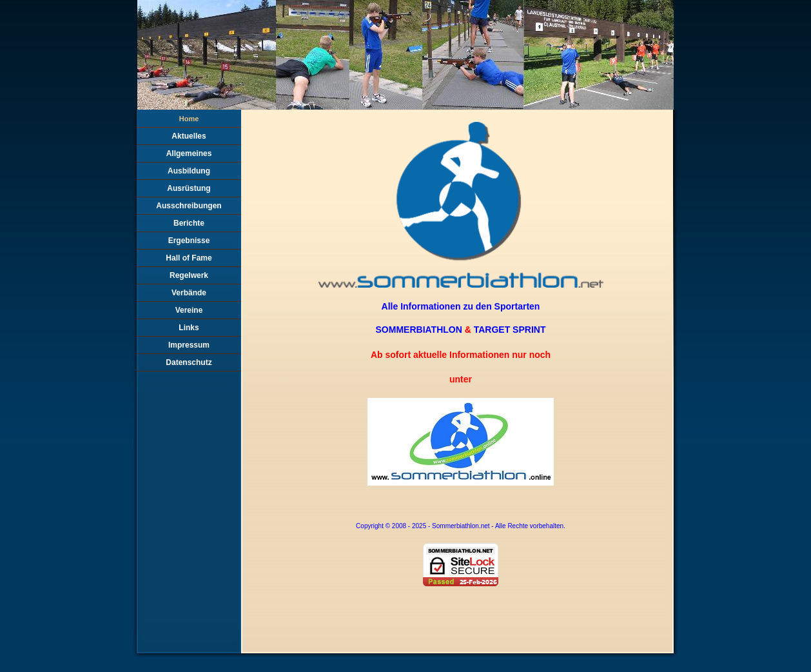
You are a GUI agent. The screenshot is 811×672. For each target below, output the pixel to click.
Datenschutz (189, 362)
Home (189, 119)
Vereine (189, 310)
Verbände (189, 293)
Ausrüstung (189, 188)
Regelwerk (189, 275)
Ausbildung (189, 171)
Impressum (189, 345)
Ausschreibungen (189, 206)
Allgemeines (189, 153)
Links (189, 328)
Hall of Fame (189, 258)
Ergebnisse (189, 241)
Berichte (189, 223)
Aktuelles (189, 136)
